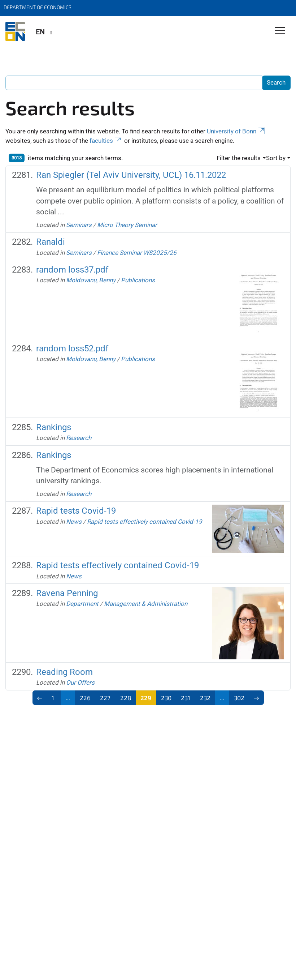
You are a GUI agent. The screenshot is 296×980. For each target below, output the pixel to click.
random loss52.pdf (72, 348)
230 (166, 698)
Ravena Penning (67, 593)
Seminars (79, 225)
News (74, 522)
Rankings (54, 427)
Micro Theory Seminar (127, 225)
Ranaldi (51, 242)
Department (82, 604)
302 (239, 698)
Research (79, 438)
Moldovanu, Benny (91, 280)
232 (205, 698)
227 (105, 698)
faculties (106, 141)
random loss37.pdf (72, 270)
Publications (138, 280)
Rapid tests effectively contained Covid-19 (145, 522)
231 (186, 698)
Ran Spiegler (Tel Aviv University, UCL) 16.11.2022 (131, 175)
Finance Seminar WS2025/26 (137, 253)
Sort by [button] (276, 158)
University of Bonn (236, 131)
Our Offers (80, 682)
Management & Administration (146, 604)
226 (85, 698)
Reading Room (64, 672)
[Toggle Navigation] (280, 31)
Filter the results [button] (239, 158)
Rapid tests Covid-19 (76, 511)
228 (126, 698)
